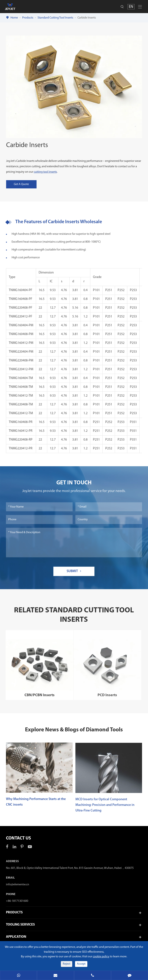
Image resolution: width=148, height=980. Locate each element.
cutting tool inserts (48, 172)
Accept (81, 964)
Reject (67, 964)
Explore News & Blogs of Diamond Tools (74, 730)
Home (14, 18)
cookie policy (101, 957)
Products (28, 18)
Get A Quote (24, 184)
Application (16, 937)
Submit (74, 574)
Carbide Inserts (87, 18)
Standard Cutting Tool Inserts (55, 18)
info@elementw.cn (18, 885)
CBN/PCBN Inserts (36, 695)
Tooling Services (20, 925)
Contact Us (18, 838)
